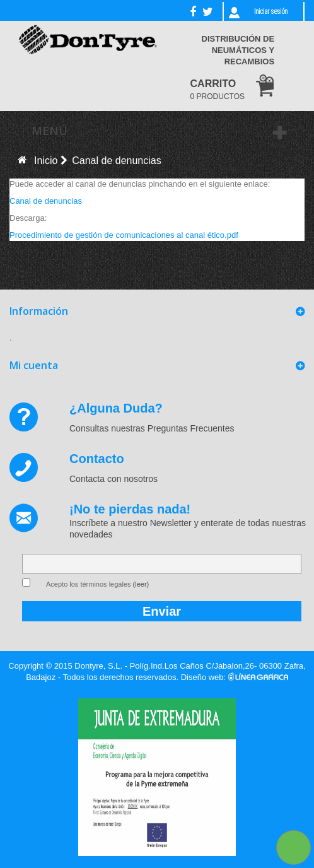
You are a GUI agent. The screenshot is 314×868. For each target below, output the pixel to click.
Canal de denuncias (46, 201)
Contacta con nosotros (113, 479)
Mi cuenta (34, 365)
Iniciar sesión (271, 11)
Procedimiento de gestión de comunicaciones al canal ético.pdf (124, 235)
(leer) (141, 584)
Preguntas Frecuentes (191, 428)
